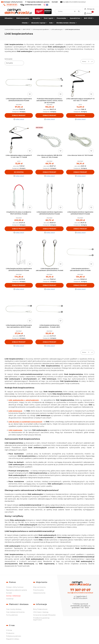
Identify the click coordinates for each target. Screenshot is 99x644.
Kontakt (55, 2)
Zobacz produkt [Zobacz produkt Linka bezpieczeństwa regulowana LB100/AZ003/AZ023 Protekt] (19, 285)
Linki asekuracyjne (57, 29)
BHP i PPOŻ (26, 29)
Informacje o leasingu (41, 612)
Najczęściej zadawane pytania (16, 590)
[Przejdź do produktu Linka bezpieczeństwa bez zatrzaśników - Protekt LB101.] (49, 310)
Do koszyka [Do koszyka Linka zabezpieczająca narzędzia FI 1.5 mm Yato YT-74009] (80, 115)
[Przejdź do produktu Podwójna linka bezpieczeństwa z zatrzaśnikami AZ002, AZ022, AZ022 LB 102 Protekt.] (49, 83)
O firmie (9, 630)
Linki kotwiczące (15, 411)
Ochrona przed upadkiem (41, 29)
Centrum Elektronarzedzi (13, 29)
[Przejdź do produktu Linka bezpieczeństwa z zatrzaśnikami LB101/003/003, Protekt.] (49, 253)
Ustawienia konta (39, 593)
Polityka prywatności (14, 636)
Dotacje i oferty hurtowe (15, 587)
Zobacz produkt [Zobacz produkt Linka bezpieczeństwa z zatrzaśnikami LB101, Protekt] (80, 285)
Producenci (10, 633)
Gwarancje (10, 599)
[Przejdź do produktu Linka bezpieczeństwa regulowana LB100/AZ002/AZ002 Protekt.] (49, 197)
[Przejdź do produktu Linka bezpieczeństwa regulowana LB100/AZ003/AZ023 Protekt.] (19, 253)
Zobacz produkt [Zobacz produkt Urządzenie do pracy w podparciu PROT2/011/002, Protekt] (19, 229)
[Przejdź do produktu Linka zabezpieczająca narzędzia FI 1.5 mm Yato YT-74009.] (80, 83)
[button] (79, 11)
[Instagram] (44, 5)
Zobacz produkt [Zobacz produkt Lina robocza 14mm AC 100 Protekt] (80, 172)
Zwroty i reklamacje (13, 596)
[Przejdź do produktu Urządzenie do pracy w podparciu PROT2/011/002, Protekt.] (19, 197)
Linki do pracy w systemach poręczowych (25, 422)
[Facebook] (47, 5)
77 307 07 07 (12, 5)
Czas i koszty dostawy (14, 609)
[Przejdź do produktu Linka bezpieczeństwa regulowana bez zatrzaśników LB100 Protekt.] (19, 310)
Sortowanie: (9, 59)
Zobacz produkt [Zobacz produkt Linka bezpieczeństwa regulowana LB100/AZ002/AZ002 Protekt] (49, 229)
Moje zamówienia (39, 587)
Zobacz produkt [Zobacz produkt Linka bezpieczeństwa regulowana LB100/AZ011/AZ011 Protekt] (80, 229)
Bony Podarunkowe (40, 609)
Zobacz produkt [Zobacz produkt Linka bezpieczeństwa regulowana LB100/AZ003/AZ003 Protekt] (19, 115)
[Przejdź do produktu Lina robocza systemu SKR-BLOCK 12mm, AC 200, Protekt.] (49, 140)
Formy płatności (12, 615)
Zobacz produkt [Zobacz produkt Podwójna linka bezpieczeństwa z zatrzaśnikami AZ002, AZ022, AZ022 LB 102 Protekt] (49, 115)
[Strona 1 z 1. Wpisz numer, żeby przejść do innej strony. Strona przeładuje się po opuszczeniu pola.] (89, 61)
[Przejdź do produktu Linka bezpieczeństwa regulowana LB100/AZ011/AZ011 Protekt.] (80, 197)
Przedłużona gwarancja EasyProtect (41, 619)
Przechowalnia (38, 590)
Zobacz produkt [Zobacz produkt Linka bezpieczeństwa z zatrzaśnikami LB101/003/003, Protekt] (49, 285)
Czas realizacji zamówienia (15, 612)
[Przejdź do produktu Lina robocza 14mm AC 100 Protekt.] (80, 140)
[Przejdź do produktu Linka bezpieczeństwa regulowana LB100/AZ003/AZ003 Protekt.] (19, 83)
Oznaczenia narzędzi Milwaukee (44, 615)
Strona (84, 61)
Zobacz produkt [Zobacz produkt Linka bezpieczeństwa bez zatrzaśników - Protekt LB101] (49, 342)
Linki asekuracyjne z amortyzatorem (24, 400)
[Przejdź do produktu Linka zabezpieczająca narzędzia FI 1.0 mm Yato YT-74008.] (19, 140)
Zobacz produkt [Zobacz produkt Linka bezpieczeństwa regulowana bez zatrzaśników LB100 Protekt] (19, 342)
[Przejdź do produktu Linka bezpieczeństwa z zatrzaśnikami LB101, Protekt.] (80, 253)
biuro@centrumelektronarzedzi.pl (74, 2)
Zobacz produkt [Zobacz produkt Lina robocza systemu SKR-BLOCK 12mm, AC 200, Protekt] (49, 172)
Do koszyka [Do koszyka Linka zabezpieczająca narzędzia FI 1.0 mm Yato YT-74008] (19, 172)
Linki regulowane (15, 430)
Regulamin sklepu (13, 639)
